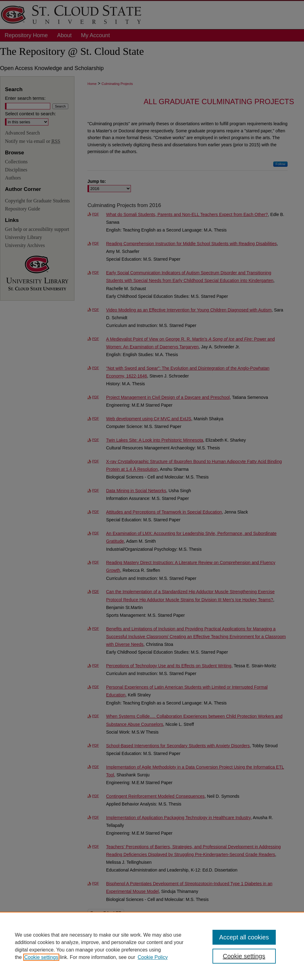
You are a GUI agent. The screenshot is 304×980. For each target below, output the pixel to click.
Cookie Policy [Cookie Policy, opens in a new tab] (153, 957)
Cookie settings (41, 957)
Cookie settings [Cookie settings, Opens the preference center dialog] (244, 956)
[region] (152, 946)
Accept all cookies (244, 937)
